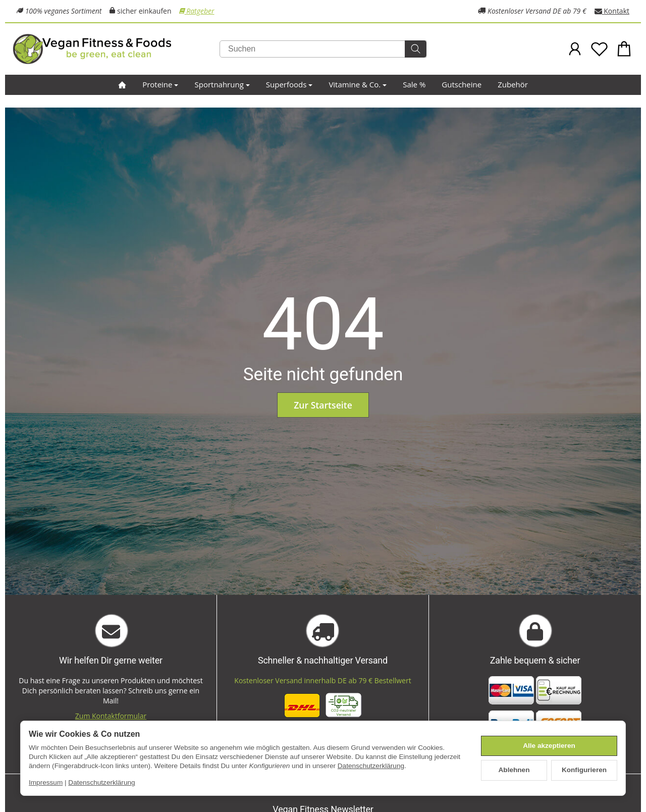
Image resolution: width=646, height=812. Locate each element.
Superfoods (289, 84)
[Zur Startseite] (116, 49)
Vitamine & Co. (358, 84)
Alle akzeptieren (549, 746)
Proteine (160, 84)
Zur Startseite (323, 405)
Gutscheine (462, 84)
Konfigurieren (584, 770)
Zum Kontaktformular (111, 716)
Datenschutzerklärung (371, 766)
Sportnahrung (222, 84)
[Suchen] (323, 49)
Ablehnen (514, 770)
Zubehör (513, 84)
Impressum (46, 782)
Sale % (414, 84)
